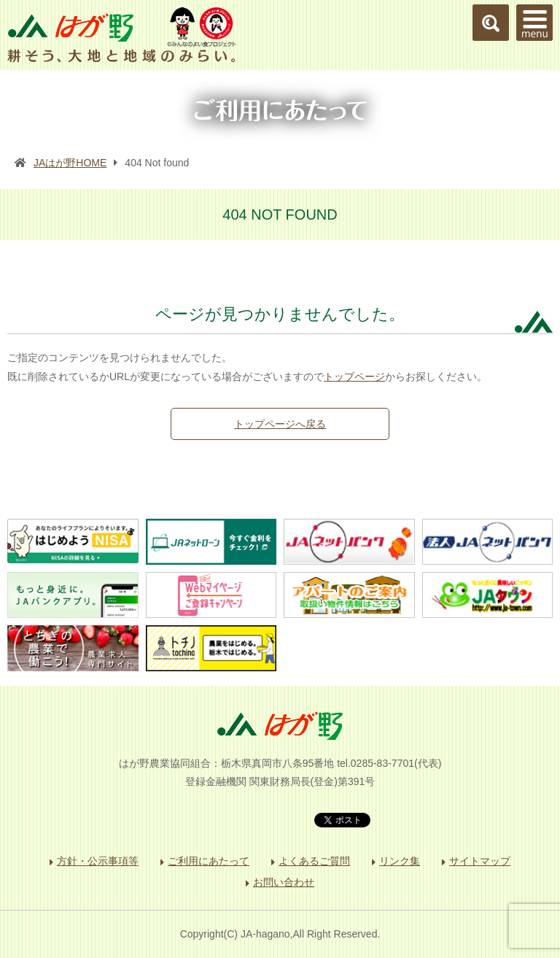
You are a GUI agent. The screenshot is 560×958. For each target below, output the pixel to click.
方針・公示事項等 (98, 861)
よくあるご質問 (314, 861)
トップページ (354, 376)
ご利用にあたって (209, 861)
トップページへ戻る (280, 424)
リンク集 (400, 861)
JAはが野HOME (70, 163)
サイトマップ (480, 861)
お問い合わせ (284, 882)
